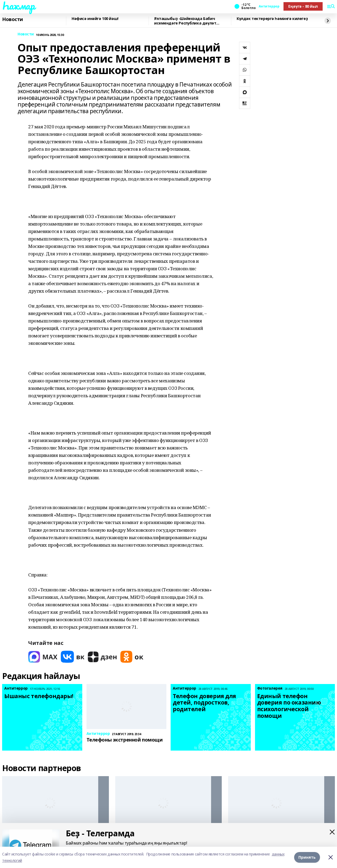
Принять (307, 857)
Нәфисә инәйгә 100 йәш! (95, 19)
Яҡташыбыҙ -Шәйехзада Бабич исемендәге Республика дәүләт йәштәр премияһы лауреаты (185, 21)
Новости (13, 19)
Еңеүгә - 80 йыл (303, 6)
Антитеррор (269, 6)
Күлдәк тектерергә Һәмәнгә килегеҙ (272, 19)
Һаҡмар (18, 6)
